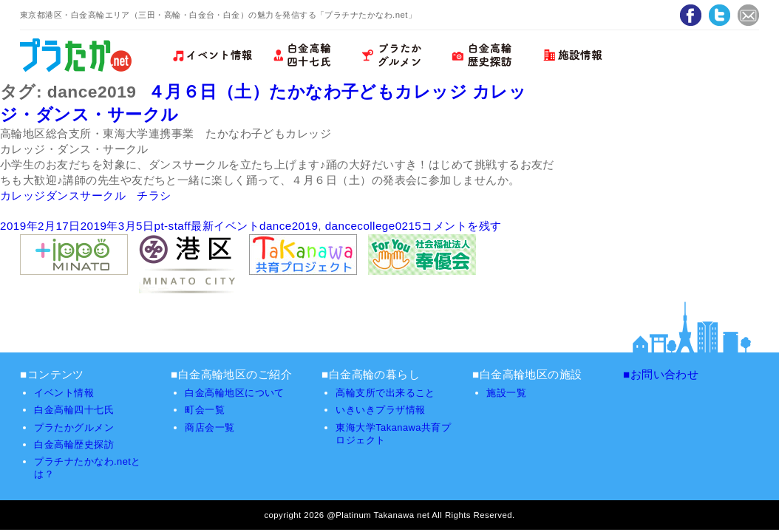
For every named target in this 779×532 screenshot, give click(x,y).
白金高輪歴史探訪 (74, 444)
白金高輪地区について (235, 393)
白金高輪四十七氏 (74, 410)
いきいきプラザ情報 (380, 410)
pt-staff (172, 226)
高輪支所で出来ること (385, 393)
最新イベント (225, 226)
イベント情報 (64, 393)
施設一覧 (506, 393)
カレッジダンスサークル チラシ (86, 195)
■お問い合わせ (661, 374)
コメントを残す (461, 226)
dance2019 (289, 226)
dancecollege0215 (374, 226)
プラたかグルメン (74, 427)
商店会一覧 (210, 427)
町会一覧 (205, 410)
